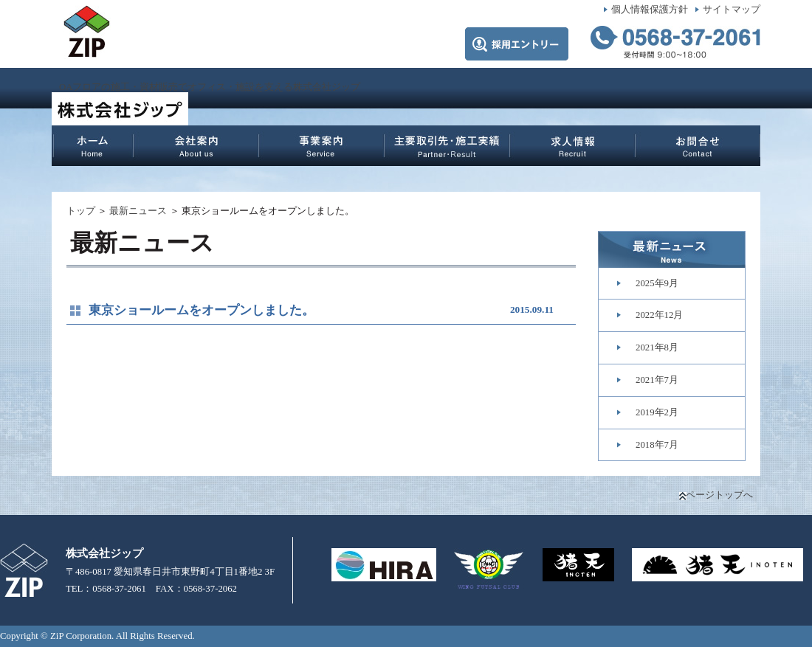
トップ (81, 211)
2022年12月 (659, 315)
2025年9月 (657, 283)
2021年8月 (657, 347)
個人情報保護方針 (650, 10)
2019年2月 (657, 412)
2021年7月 (657, 380)
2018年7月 (657, 445)
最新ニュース (138, 211)
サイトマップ (732, 10)
